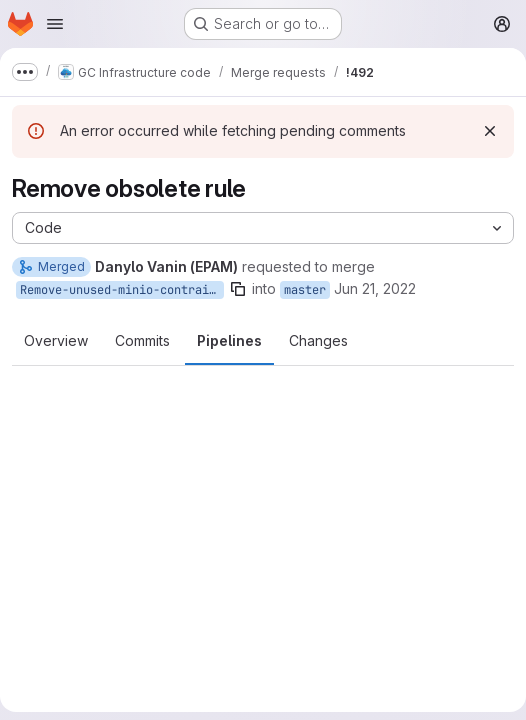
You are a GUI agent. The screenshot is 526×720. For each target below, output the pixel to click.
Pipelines (229, 340)
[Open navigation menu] (55, 24)
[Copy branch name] (238, 289)
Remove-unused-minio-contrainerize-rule (122, 290)
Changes (318, 340)
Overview (56, 340)
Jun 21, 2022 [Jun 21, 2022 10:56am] (375, 288)
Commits (142, 340)
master (305, 290)
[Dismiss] (490, 131)
